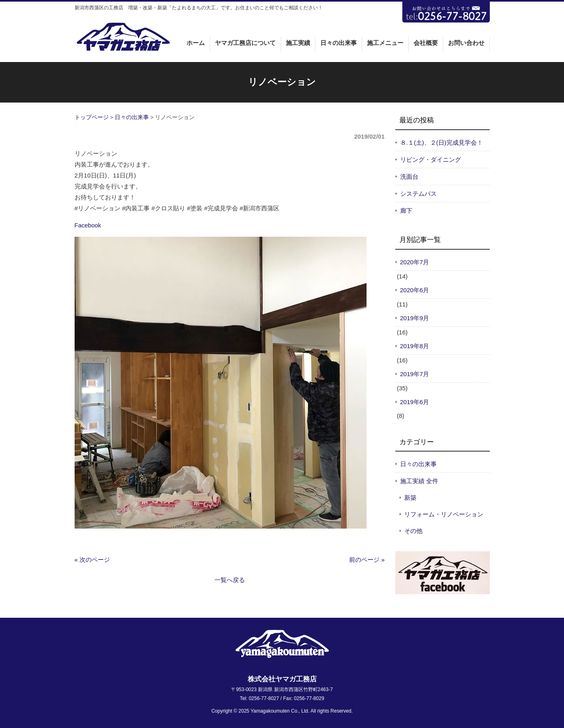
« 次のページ (92, 560)
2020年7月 (415, 262)
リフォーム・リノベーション (444, 514)
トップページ (92, 117)
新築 (410, 498)
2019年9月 (415, 318)
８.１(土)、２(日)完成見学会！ (442, 142)
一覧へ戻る (230, 580)
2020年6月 (415, 290)
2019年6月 (415, 402)
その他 (413, 531)
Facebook (88, 225)
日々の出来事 (132, 117)
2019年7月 (415, 374)
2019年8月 (415, 346)
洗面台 (409, 177)
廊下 (406, 211)
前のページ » (367, 560)
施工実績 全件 (419, 481)
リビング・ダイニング (431, 160)
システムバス (418, 194)
